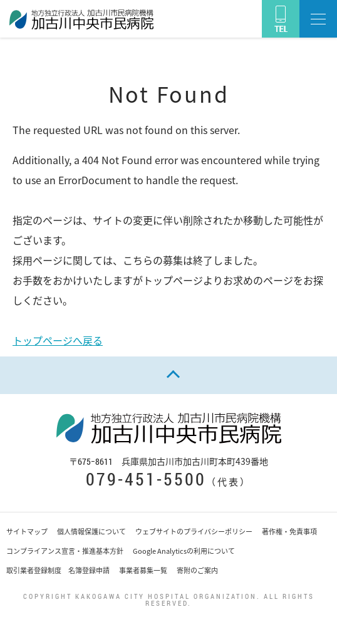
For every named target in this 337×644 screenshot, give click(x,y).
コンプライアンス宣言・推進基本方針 (65, 551)
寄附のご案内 (197, 570)
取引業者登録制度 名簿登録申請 (58, 570)
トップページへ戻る (58, 340)
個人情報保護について (91, 532)
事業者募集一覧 (143, 570)
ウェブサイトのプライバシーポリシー (194, 532)
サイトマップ (27, 532)
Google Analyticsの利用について (184, 551)
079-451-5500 (146, 479)
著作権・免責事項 (289, 532)
